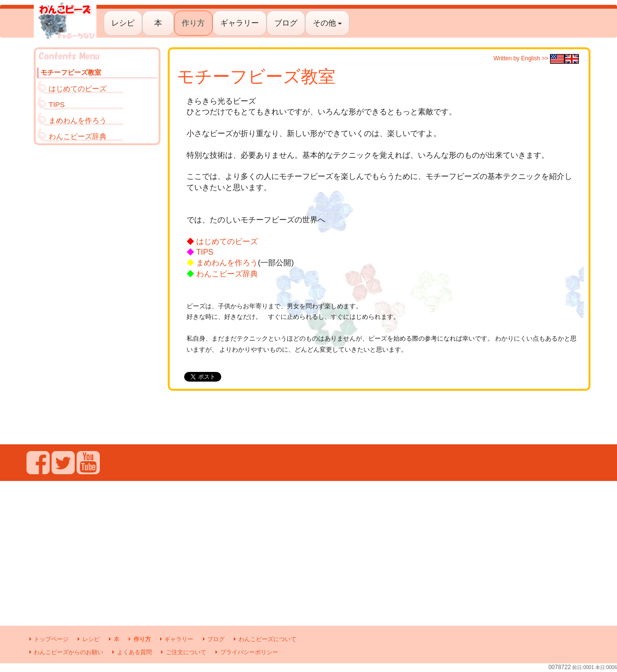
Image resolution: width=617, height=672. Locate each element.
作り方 (193, 23)
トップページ (47, 639)
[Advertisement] (97, 295)
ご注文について (182, 652)
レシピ (123, 23)
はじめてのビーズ (227, 241)
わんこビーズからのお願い (65, 652)
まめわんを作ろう (227, 263)
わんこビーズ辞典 (227, 274)
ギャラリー (240, 23)
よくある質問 (131, 652)
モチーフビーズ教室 (71, 72)
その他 (327, 23)
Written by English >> (536, 58)
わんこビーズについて (264, 639)
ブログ (286, 23)
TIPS (205, 252)
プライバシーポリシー (245, 652)
